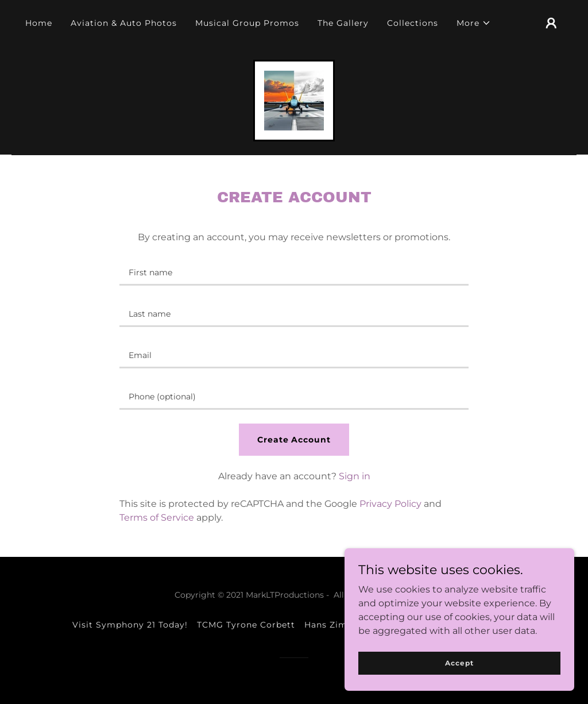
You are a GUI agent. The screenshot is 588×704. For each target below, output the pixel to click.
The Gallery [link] (343, 23)
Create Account (294, 440)
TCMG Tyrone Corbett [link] (246, 625)
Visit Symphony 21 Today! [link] (130, 625)
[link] (294, 100)
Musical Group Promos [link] (247, 23)
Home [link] (39, 23)
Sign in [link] (355, 476)
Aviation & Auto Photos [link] (124, 23)
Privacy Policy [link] (390, 504)
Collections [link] (413, 23)
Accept (459, 663)
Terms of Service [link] (157, 518)
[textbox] (294, 272)
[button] (474, 23)
